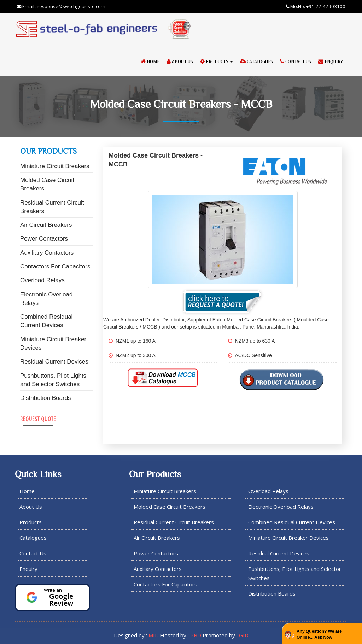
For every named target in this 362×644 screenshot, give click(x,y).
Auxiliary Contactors (47, 253)
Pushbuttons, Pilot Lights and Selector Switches (53, 380)
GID (244, 635)
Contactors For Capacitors (55, 267)
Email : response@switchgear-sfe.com (61, 6)
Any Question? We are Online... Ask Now (319, 634)
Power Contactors (44, 239)
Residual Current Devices (54, 362)
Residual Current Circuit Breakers (52, 207)
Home (150, 61)
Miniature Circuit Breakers (55, 166)
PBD (196, 635)
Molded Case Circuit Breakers (47, 184)
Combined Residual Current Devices (46, 321)
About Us (180, 61)
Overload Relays (42, 280)
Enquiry (331, 61)
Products (217, 61)
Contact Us (296, 61)
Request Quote (38, 419)
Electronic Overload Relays (46, 299)
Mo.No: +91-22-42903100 (316, 6)
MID (154, 635)
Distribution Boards (46, 398)
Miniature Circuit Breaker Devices (53, 344)
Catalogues (256, 61)
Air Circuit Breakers (46, 225)
